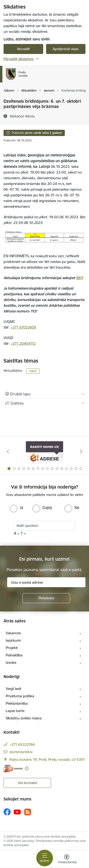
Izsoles (11, 662)
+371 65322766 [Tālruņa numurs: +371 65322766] (22, 744)
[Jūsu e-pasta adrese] (46, 582)
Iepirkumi (13, 640)
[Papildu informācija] (27, 769)
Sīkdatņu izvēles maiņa (24, 718)
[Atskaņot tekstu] (22, 116)
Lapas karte (15, 711)
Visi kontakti (27, 783)
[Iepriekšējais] (8, 451)
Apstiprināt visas (66, 49)
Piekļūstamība (17, 703)
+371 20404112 (23, 343)
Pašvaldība (14, 655)
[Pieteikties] (46, 598)
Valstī (33, 371)
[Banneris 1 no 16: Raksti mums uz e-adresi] (44, 452)
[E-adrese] (13, 769)
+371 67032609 (23, 327)
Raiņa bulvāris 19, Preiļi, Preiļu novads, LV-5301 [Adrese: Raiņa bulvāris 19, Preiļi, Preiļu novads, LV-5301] (47, 759)
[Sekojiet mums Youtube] (17, 812)
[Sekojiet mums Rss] (28, 812)
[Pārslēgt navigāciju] (45, 858)
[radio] (16, 508)
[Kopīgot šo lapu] (44, 403)
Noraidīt (23, 49)
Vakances (13, 633)
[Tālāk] (81, 451)
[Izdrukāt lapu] (44, 394)
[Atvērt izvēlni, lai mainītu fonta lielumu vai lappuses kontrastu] (67, 860)
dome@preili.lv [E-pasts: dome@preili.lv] (21, 752)
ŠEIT (79, 278)
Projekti (12, 648)
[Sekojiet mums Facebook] (7, 812)
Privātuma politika (20, 696)
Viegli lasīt (13, 689)
